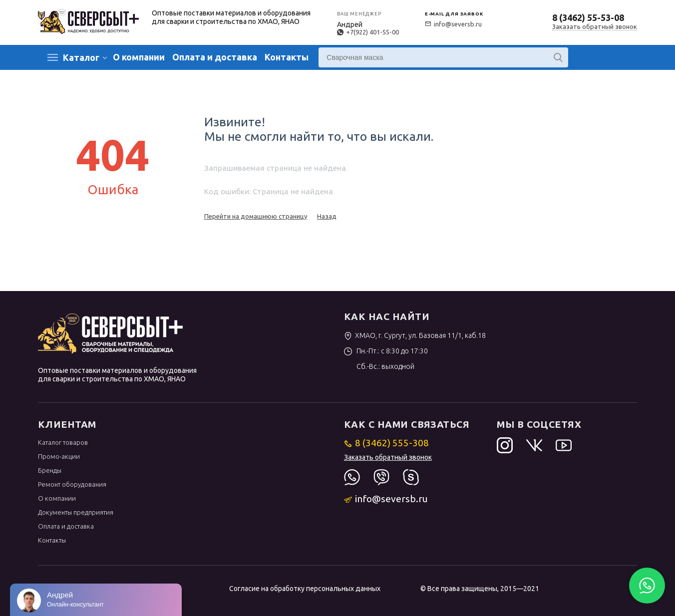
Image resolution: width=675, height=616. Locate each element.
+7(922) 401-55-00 (368, 32)
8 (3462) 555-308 (387, 443)
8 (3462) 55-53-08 (588, 17)
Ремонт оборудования (72, 484)
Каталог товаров (63, 442)
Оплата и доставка (215, 57)
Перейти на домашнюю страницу (256, 216)
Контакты (287, 57)
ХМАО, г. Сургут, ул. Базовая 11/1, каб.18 (415, 335)
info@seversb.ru (453, 24)
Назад (327, 216)
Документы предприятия (76, 512)
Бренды (50, 470)
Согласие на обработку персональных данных (305, 589)
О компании (139, 57)
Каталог (81, 57)
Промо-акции (59, 456)
